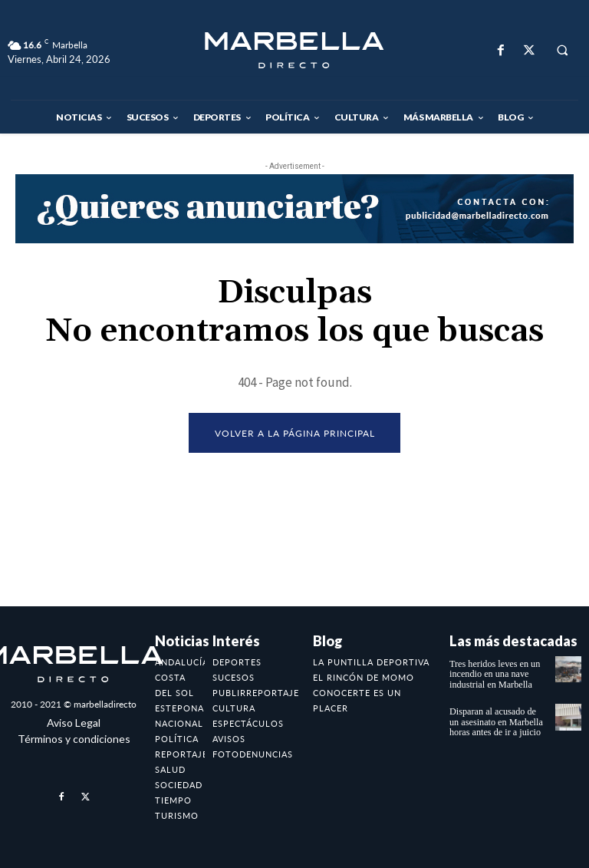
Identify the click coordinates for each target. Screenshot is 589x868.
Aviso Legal (74, 723)
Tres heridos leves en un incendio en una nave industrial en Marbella (494, 674)
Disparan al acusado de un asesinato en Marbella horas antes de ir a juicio (498, 721)
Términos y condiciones (74, 739)
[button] (562, 51)
